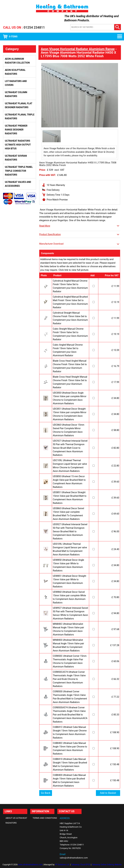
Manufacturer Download (51, 244)
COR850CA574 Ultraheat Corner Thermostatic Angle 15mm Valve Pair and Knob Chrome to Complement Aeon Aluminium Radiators (69, 679)
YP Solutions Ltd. (62, 865)
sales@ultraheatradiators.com (74, 858)
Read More (45, 226)
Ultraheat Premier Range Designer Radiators (16, 130)
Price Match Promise (57, 200)
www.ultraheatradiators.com (30, 865)
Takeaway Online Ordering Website (107, 865)
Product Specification (50, 234)
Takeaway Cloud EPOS (81, 865)
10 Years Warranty (56, 185)
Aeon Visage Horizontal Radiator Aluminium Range (78, 49)
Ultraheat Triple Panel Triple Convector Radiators (19, 171)
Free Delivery (53, 190)
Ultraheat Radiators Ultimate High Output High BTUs (18, 145)
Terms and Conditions (45, 818)
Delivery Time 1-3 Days (58, 195)
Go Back (46, 793)
